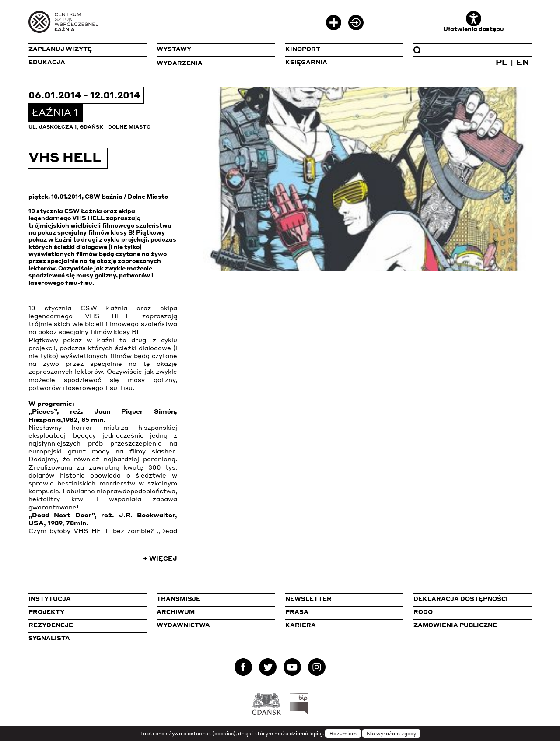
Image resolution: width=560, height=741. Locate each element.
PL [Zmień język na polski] (502, 62)
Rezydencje (51, 625)
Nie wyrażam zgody (391, 734)
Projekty (46, 612)
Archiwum (176, 612)
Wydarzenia (180, 63)
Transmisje (216, 599)
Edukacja (47, 62)
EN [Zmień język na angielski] (523, 62)
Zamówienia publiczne (472, 625)
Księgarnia (306, 62)
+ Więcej (160, 558)
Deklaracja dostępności (461, 599)
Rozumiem (343, 734)
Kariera (301, 625)
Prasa (297, 612)
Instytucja (50, 599)
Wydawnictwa (183, 625)
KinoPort (303, 49)
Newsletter (308, 599)
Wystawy (174, 49)
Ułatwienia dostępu (474, 22)
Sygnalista (49, 638)
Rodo (423, 612)
